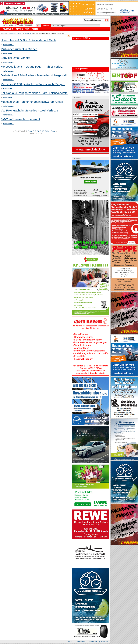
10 (43, 131)
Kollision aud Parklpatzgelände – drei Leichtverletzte (34, 93)
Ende (53, 131)
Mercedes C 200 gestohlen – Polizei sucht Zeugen (33, 84)
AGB (70, 642)
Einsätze (20, 33)
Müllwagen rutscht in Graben (19, 49)
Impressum (93, 642)
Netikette (105, 642)
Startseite (12, 33)
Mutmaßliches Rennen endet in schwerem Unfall (32, 102)
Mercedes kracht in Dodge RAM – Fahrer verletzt (32, 67)
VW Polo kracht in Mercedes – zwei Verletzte (29, 110)
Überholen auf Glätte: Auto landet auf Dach (28, 40)
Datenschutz (80, 642)
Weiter (47, 131)
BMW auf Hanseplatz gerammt (20, 119)
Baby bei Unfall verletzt (15, 58)
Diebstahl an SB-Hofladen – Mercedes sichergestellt (34, 75)
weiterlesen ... (8, 45)
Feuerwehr (28, 33)
